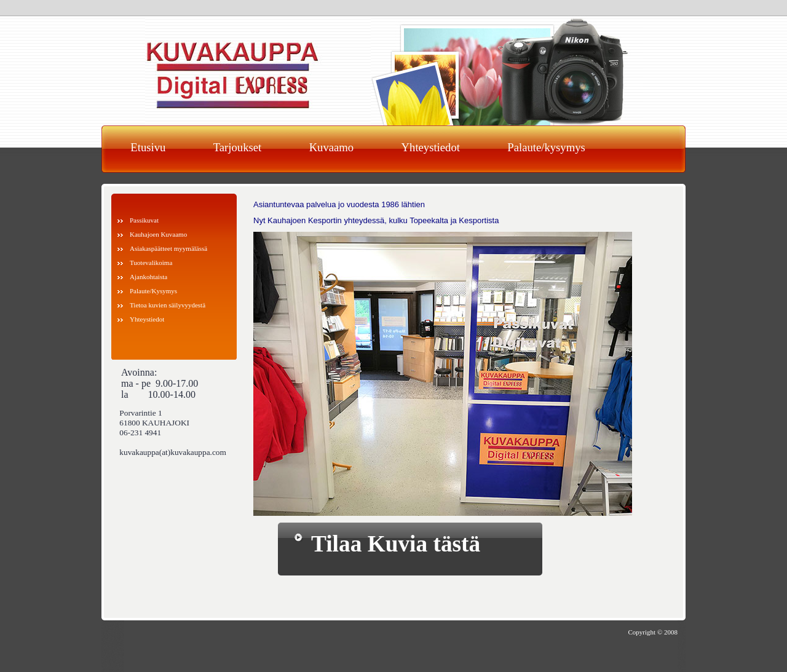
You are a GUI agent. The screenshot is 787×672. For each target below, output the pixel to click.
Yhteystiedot (431, 147)
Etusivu (148, 147)
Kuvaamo (332, 147)
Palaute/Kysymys (153, 291)
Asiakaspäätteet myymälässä (168, 248)
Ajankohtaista (148, 277)
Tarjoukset (237, 147)
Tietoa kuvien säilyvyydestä (168, 305)
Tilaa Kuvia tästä (396, 544)
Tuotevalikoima (151, 263)
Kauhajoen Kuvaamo (158, 234)
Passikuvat (144, 220)
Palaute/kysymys (546, 147)
